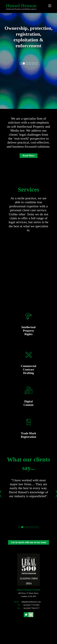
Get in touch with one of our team (28, 542)
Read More (28, 156)
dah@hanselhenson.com (31, 602)
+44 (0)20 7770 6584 (31, 605)
